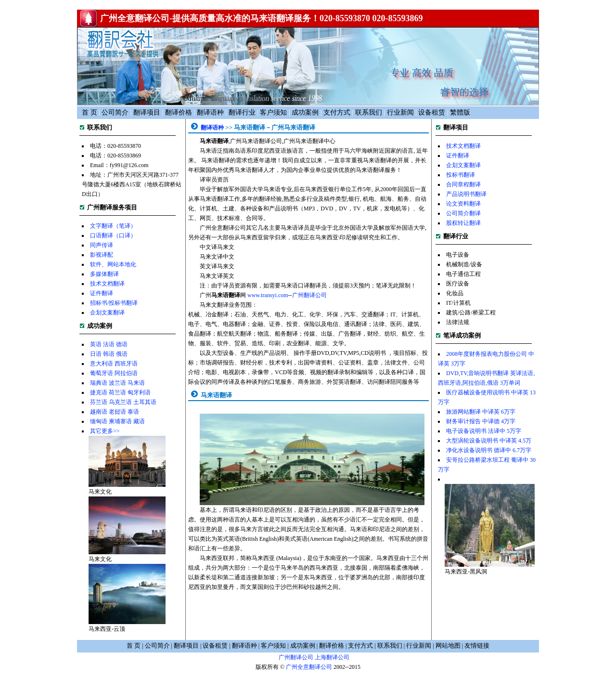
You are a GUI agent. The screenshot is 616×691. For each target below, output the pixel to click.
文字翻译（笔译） (113, 226)
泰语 (133, 412)
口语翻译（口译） (113, 235)
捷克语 (99, 392)
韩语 (109, 354)
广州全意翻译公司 (309, 667)
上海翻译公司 (332, 657)
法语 (109, 344)
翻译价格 (179, 112)
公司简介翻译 (463, 213)
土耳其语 (145, 402)
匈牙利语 (139, 392)
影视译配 (102, 255)
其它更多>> (105, 431)
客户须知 (273, 112)
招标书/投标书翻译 (114, 303)
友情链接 (477, 645)
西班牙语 (126, 364)
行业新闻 (400, 112)
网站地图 (448, 645)
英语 (96, 344)
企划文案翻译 (107, 313)
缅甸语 (99, 421)
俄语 (122, 354)
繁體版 (460, 112)
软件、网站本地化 (113, 264)
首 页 (90, 112)
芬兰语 (99, 402)
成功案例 (305, 112)
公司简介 (115, 112)
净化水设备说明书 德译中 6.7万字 (489, 450)
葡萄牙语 (102, 373)
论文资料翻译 (463, 204)
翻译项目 (147, 112)
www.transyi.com (268, 295)
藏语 (139, 421)
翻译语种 (210, 112)
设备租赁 (432, 112)
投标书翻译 (461, 175)
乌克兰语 (120, 402)
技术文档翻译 (107, 284)
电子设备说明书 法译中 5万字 (484, 431)
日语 (96, 354)
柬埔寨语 (120, 421)
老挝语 (117, 412)
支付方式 (337, 112)
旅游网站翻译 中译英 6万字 (481, 412)
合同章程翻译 (463, 184)
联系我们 (369, 112)
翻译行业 (242, 112)
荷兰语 (117, 392)
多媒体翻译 (104, 274)
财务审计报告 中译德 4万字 (481, 421)
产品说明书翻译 (466, 194)
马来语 (136, 383)
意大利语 (102, 364)
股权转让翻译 (463, 223)
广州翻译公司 (309, 295)
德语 (122, 344)
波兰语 (117, 383)
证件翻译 (102, 293)
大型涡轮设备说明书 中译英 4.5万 (489, 441)
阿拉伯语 (126, 373)
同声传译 (102, 245)
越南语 (99, 412)
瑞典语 (99, 383)
